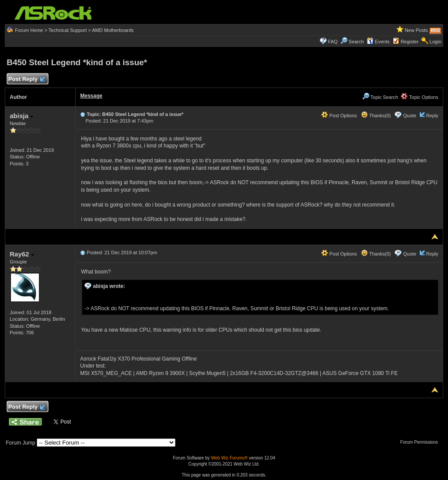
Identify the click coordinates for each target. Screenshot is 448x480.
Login (436, 42)
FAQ (333, 42)
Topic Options (420, 97)
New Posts (416, 30)
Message (91, 96)
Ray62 (22, 254)
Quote (410, 116)
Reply (432, 116)
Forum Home (29, 30)
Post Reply (26, 79)
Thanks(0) (376, 116)
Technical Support (68, 30)
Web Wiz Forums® (229, 458)
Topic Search (380, 97)
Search (356, 42)
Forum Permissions (421, 442)
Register (410, 42)
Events (378, 42)
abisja (21, 116)
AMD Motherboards (113, 30)
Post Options (339, 116)
